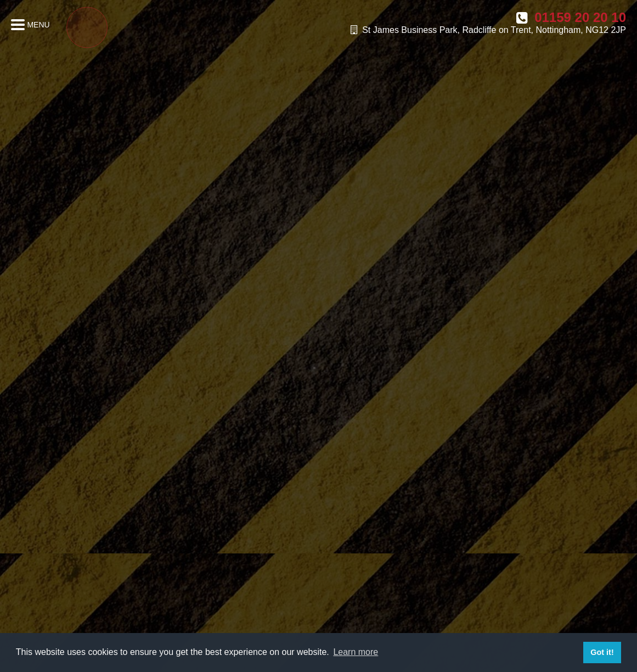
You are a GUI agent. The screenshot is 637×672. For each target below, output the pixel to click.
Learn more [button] (356, 652)
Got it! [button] (602, 652)
